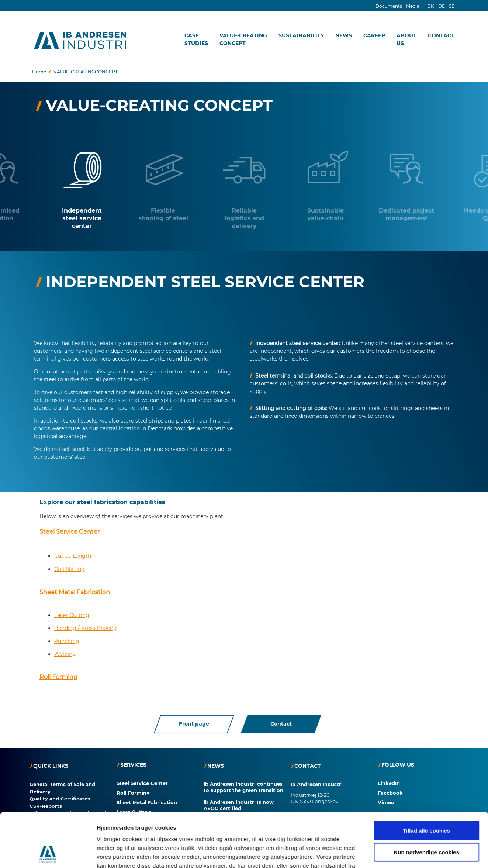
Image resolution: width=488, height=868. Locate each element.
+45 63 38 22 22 (308, 827)
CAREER (374, 35)
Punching (67, 639)
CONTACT (441, 35)
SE (452, 6)
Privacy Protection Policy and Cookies (68, 815)
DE (442, 6)
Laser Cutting (72, 613)
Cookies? (19, 864)
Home (39, 72)
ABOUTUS (406, 39)
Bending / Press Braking (86, 626)
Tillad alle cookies (426, 727)
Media (413, 6)
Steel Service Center (70, 530)
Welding (65, 652)
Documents (389, 6)
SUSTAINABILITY (301, 35)
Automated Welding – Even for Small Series (243, 821)
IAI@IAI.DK (304, 840)
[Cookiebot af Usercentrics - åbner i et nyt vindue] (48, 801)
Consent (40, 826)
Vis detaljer (383, 801)
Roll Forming (58, 675)
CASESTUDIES (196, 39)
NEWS (344, 35)
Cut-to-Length (73, 554)
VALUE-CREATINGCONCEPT (243, 39)
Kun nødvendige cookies (426, 749)
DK (431, 6)
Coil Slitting (70, 567)
